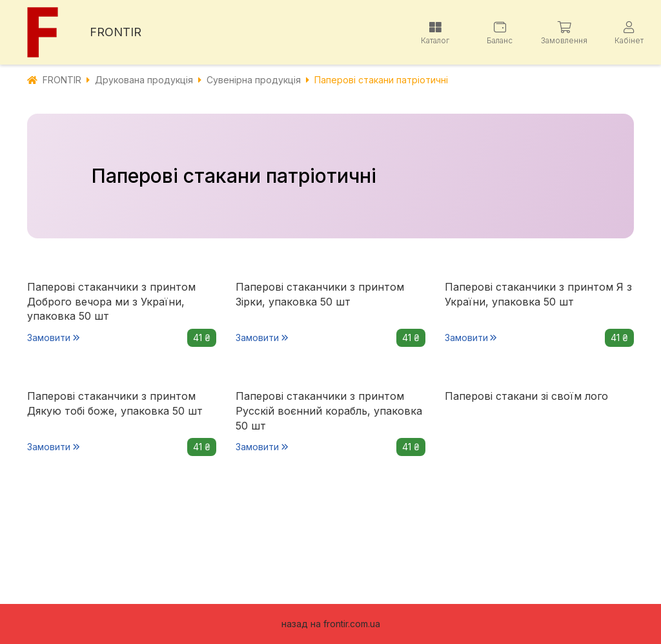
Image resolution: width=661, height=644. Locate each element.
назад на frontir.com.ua (331, 624)
